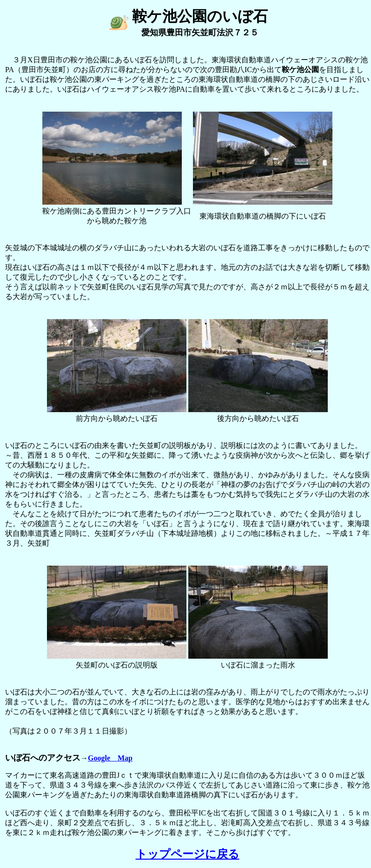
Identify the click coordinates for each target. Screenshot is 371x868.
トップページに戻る (188, 854)
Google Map (110, 758)
